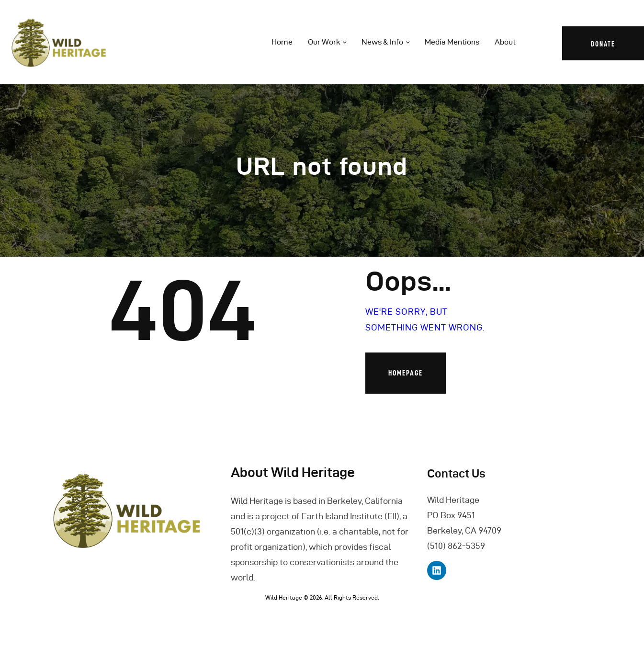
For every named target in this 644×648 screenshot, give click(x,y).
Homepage (406, 373)
